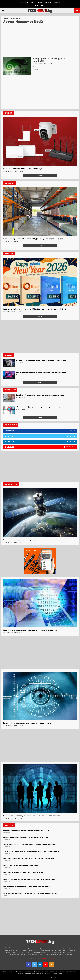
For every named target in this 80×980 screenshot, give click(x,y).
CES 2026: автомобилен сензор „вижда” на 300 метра (23, 872)
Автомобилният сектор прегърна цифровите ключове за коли (26, 831)
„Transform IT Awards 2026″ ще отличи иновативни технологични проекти (31, 851)
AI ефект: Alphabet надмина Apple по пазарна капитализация (26, 838)
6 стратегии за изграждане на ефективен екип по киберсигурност (31, 816)
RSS (51, 978)
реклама (48, 3)
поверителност (43, 978)
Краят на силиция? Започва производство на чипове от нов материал (29, 879)
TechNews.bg (39, 64)
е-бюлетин (56, 3)
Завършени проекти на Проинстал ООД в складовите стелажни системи (34, 239)
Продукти (9, 355)
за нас (33, 3)
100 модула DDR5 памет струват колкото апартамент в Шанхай (27, 886)
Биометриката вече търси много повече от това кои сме (27, 723)
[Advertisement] (40, 40)
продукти (9, 113)
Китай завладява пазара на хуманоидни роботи (21, 865)
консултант (10, 183)
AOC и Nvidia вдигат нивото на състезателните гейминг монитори (41, 372)
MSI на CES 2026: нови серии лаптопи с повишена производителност (42, 360)
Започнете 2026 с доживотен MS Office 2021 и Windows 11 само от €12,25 (34, 309)
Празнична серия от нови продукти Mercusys (23, 169)
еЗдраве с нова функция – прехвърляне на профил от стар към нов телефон (45, 407)
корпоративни (11, 484)
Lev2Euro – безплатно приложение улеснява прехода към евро (40, 395)
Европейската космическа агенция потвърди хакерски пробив (30, 630)
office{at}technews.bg (47, 958)
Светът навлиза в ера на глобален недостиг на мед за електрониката (29, 844)
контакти (40, 3)
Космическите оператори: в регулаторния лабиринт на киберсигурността (35, 540)
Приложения (10, 390)
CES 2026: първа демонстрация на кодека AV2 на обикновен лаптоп (28, 858)
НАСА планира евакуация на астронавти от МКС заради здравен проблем (31, 893)
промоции (9, 253)
